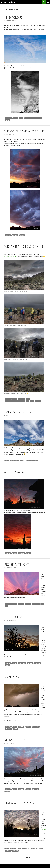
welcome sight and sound (25, 131)
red (42, 604)
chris (14, 849)
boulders (8, 118)
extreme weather (18, 412)
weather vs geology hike (24, 246)
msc (28, 401)
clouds (15, 118)
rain (32, 401)
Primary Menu (48, 2)
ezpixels (14, 399)
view (36, 460)
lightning (12, 676)
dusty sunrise (15, 617)
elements (21, 604)
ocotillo (37, 663)
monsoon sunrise (18, 740)
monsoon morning (19, 803)
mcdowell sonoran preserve (33, 118)
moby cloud (14, 17)
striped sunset (16, 472)
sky (7, 606)
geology (22, 399)
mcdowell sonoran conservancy (15, 401)
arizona (8, 460)
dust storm (22, 663)
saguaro (22, 553)
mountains (29, 460)
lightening (36, 727)
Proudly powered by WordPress (8, 866)
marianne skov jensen (8, 2)
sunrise (8, 665)
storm (15, 729)
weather (38, 401)
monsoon (15, 235)
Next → (29, 858)
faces (21, 118)
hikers (28, 399)
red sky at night (17, 564)
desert (33, 849)
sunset (22, 235)
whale (8, 120)
